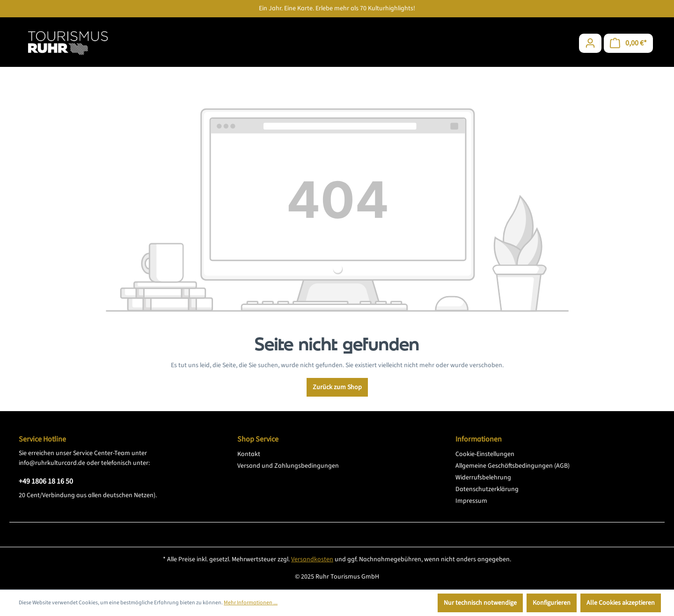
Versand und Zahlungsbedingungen (288, 466)
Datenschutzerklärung (487, 489)
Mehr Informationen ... (251, 603)
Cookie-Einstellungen (485, 454)
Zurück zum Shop (337, 387)
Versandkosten (312, 559)
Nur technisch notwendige (480, 603)
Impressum (471, 501)
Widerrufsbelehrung (483, 478)
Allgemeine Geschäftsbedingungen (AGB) (513, 466)
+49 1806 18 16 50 (46, 481)
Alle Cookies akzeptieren (621, 603)
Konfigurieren (552, 603)
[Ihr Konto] (590, 43)
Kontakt (249, 454)
